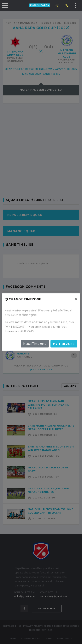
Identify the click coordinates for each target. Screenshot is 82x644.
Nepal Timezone (35, 344)
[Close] (76, 299)
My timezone (64, 344)
